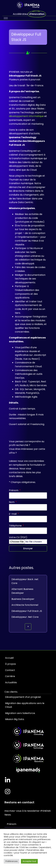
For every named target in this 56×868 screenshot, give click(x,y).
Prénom (14, 490)
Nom (12, 502)
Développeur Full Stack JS (27, 611)
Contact (10, 670)
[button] (28, 627)
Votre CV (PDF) (18, 537)
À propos (10, 664)
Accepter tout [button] (29, 861)
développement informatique (26, 116)
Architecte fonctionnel (25, 605)
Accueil (9, 658)
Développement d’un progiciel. (23, 697)
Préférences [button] (12, 861)
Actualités (11, 682)
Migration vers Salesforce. (20, 713)
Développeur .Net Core (25, 617)
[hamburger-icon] (6, 18)
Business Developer (23, 599)
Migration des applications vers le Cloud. (25, 705)
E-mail (13, 514)
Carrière (10, 676)
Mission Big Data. (15, 719)
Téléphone (16, 526)
